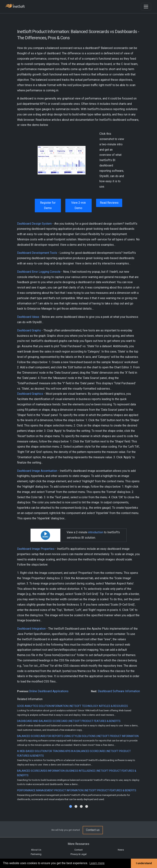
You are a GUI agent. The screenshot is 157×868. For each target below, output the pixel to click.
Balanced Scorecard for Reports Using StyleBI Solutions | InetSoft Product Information (78, 736)
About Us (36, 850)
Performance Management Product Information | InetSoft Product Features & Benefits (77, 790)
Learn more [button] (97, 863)
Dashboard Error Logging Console (39, 272)
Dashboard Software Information (119, 691)
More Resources (78, 844)
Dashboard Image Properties (36, 549)
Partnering (36, 854)
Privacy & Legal (78, 854)
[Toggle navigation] (146, 7)
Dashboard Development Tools (37, 253)
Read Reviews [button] (109, 203)
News (121, 850)
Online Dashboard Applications (49, 691)
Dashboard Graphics (30, 394)
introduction (96, 532)
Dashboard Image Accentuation (37, 471)
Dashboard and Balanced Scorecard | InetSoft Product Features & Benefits (69, 721)
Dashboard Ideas (28, 317)
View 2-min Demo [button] (78, 205)
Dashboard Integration (31, 629)
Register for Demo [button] (48, 205)
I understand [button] (144, 863)
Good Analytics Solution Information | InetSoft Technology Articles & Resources (73, 706)
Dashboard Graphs (29, 330)
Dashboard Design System (34, 224)
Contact (78, 850)
